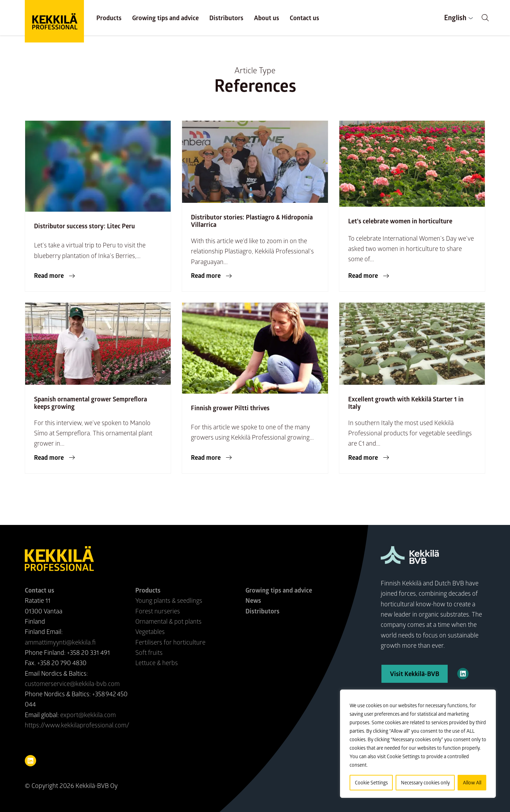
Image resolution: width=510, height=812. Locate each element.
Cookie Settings (371, 782)
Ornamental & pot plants (168, 621)
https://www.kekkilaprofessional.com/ (77, 725)
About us (267, 18)
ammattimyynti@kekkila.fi (60, 642)
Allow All (472, 782)
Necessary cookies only (425, 782)
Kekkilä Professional (54, 21)
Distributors (226, 18)
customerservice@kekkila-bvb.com (72, 684)
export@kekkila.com (88, 715)
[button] (485, 18)
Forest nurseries (158, 611)
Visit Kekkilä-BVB (415, 674)
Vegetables (150, 631)
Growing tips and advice (165, 18)
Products (109, 18)
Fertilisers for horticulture (170, 642)
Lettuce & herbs (157, 663)
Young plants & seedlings (169, 600)
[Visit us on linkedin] (30, 761)
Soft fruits (149, 652)
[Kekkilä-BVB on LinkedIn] (463, 674)
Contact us (304, 18)
